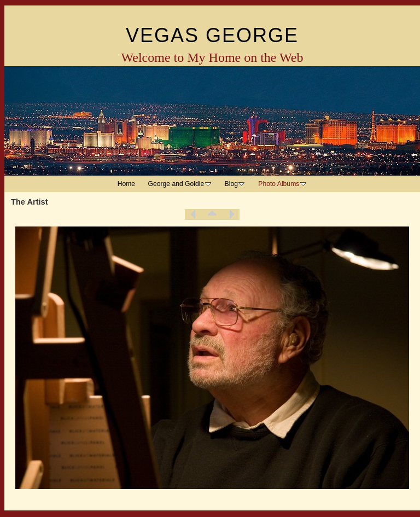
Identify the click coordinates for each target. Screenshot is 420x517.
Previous (193, 214)
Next (231, 214)
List (212, 214)
